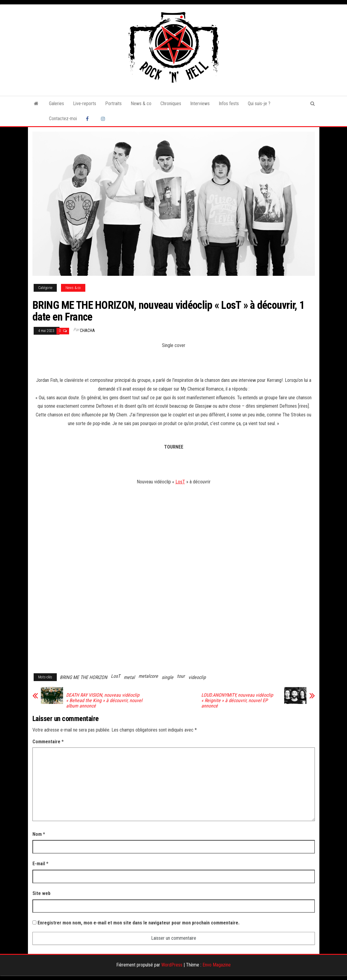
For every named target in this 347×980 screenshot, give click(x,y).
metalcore (148, 676)
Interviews (200, 103)
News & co (141, 103)
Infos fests (229, 103)
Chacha (87, 330)
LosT (180, 482)
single (167, 677)
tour (181, 676)
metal (129, 677)
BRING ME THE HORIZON (84, 677)
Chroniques (171, 103)
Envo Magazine (217, 965)
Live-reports (85, 103)
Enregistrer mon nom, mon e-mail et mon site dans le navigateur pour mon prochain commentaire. (138, 923)
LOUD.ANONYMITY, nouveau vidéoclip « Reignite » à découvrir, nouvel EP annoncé (237, 701)
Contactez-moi (63, 119)
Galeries (56, 103)
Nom (39, 834)
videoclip (197, 677)
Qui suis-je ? (259, 103)
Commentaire (48, 742)
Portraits (113, 103)
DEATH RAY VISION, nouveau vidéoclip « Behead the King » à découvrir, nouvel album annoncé (104, 701)
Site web (41, 893)
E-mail (40, 864)
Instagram (104, 119)
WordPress (172, 965)
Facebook (89, 119)
